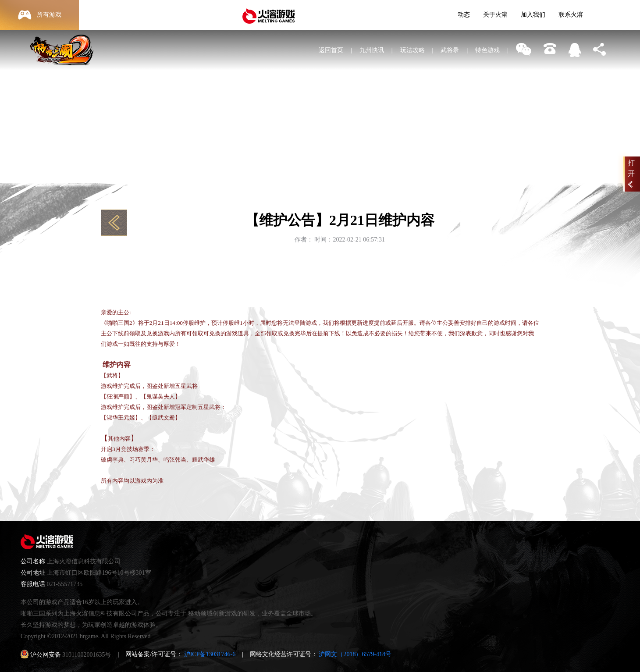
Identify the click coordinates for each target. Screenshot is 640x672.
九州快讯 (372, 50)
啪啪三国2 (66, 61)
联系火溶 (571, 15)
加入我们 (533, 15)
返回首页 (331, 50)
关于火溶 (495, 15)
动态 (464, 15)
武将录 (450, 50)
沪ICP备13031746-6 (210, 654)
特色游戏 (487, 50)
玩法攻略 (412, 50)
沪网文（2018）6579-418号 (355, 654)
